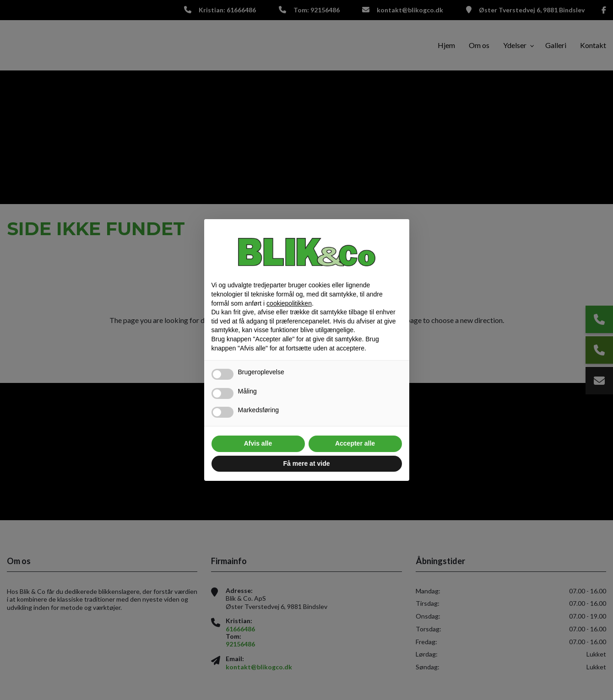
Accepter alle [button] (355, 443)
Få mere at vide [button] (307, 463)
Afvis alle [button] (258, 443)
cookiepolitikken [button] (289, 303)
